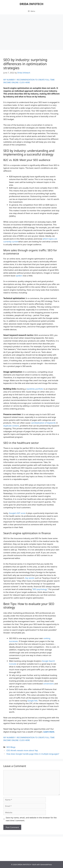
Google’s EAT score (17, 513)
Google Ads (32, 701)
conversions (48, 684)
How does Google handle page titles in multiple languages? (33, 754)
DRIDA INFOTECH (31, 4)
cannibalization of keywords (43, 423)
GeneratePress (46, 864)
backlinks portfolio (35, 389)
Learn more (49, 732)
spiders (19, 276)
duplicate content (11, 426)
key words (30, 578)
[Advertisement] (31, 31)
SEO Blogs (11, 747)
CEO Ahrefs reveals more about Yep (22, 750)
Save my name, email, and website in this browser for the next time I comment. (31, 819)
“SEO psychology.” (40, 589)
